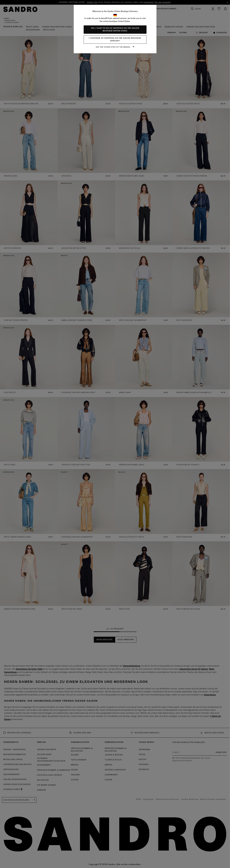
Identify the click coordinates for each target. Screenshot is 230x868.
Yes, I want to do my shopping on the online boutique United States (115, 29)
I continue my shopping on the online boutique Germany (115, 39)
